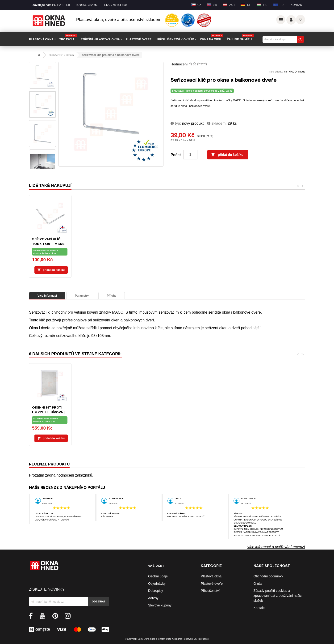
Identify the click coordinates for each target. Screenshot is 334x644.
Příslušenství (210, 591)
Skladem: (217, 123)
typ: (176, 123)
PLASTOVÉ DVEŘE (139, 39)
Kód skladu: (276, 72)
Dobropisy (156, 591)
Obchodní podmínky (268, 576)
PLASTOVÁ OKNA (41, 39)
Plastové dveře (212, 584)
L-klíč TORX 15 (92, 239)
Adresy (153, 598)
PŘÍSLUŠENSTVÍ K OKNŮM (176, 39)
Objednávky (157, 584)
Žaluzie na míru (240, 38)
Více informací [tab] (47, 296)
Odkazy (281, 20)
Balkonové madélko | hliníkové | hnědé (239, 412)
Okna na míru (212, 38)
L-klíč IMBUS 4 (139, 239)
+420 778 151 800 (115, 5)
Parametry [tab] (82, 296)
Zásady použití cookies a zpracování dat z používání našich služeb (279, 596)
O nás (258, 584)
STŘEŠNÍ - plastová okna (100, 39)
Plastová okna (211, 576)
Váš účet (291, 20)
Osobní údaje (158, 576)
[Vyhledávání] (283, 39)
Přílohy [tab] (112, 296)
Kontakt (297, 5)
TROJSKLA (68, 38)
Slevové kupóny (160, 605)
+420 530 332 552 (87, 5)
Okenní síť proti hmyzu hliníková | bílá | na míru (284, 412)
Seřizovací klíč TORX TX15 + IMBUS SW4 (190, 244)
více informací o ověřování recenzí (276, 547)
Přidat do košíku (227, 155)
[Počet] (190, 155)
